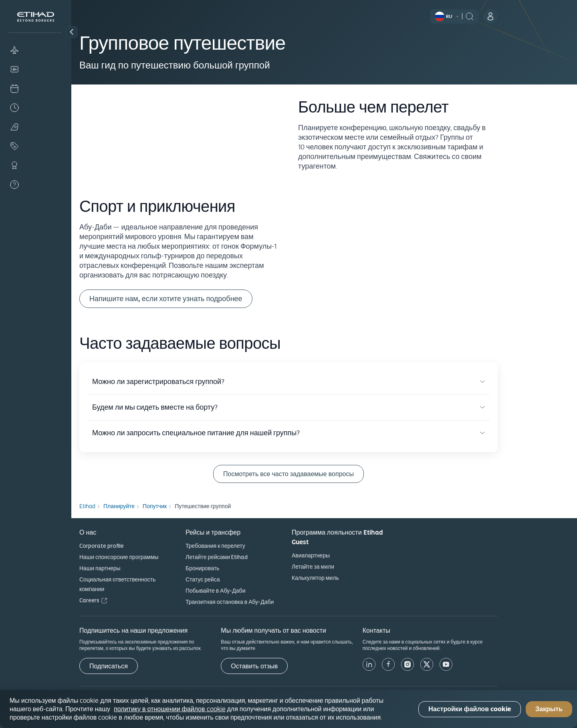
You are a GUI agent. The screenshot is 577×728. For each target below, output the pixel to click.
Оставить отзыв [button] (290, 666)
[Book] (36, 50)
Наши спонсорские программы (155, 557)
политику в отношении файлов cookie (169, 709)
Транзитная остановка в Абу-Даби (265, 602)
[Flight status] (36, 108)
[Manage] (36, 69)
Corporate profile (137, 546)
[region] (288, 709)
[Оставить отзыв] (290, 666)
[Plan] (36, 127)
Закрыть (549, 709)
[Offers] (36, 146)
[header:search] (505, 16)
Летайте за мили (349, 567)
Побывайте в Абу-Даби (251, 591)
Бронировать (238, 568)
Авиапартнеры (346, 555)
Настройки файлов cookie (470, 709)
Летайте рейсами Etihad (252, 557)
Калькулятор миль (351, 578)
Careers (125, 600)
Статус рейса (238, 579)
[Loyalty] (36, 165)
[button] (72, 32)
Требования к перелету (251, 546)
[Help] (36, 185)
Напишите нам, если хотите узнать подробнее (202, 299)
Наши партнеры (136, 568)
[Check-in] (36, 88)
